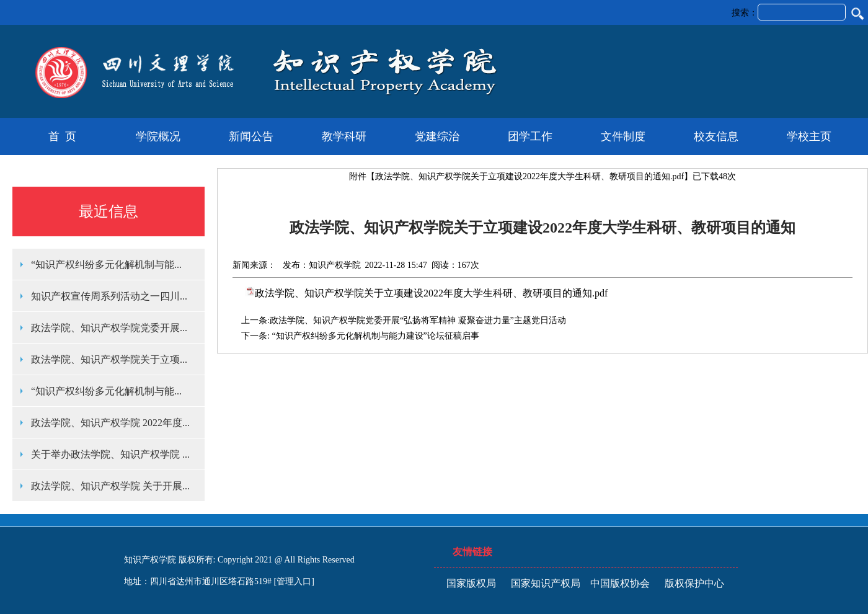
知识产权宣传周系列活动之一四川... (109, 296)
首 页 (62, 136)
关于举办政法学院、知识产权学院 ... (110, 454)
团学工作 (530, 136)
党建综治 (437, 136)
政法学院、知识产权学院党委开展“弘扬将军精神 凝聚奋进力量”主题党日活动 (418, 320)
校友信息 (716, 136)
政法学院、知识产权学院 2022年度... (110, 423)
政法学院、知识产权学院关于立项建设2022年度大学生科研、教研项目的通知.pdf (529, 176)
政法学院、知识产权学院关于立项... (109, 359)
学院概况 (158, 136)
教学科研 (344, 136)
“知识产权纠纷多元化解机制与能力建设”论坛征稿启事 (374, 336)
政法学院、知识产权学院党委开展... (109, 328)
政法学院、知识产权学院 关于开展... (110, 486)
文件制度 (623, 136)
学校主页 (809, 136)
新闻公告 (251, 136)
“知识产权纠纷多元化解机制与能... (106, 265)
